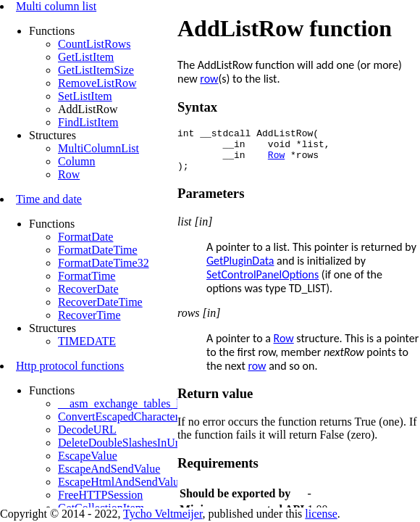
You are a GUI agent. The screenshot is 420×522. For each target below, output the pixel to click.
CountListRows (94, 44)
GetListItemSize (96, 70)
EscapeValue (88, 456)
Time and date (49, 199)
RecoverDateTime (100, 302)
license (321, 514)
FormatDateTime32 (104, 263)
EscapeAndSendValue (109, 469)
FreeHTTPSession (100, 495)
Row (69, 174)
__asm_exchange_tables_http (126, 403)
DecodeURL (87, 430)
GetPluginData (240, 269)
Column (77, 161)
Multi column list (56, 6)
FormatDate (85, 237)
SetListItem (85, 96)
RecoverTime (89, 315)
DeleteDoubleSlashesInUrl (120, 443)
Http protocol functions (70, 366)
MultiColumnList (98, 148)
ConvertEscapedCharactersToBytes (140, 417)
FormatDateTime (98, 250)
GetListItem (86, 57)
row (209, 79)
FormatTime (87, 276)
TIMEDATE (87, 341)
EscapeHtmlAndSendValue (121, 482)
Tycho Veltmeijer (163, 514)
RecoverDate (88, 289)
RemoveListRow (97, 83)
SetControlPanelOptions (262, 283)
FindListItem (88, 122)
